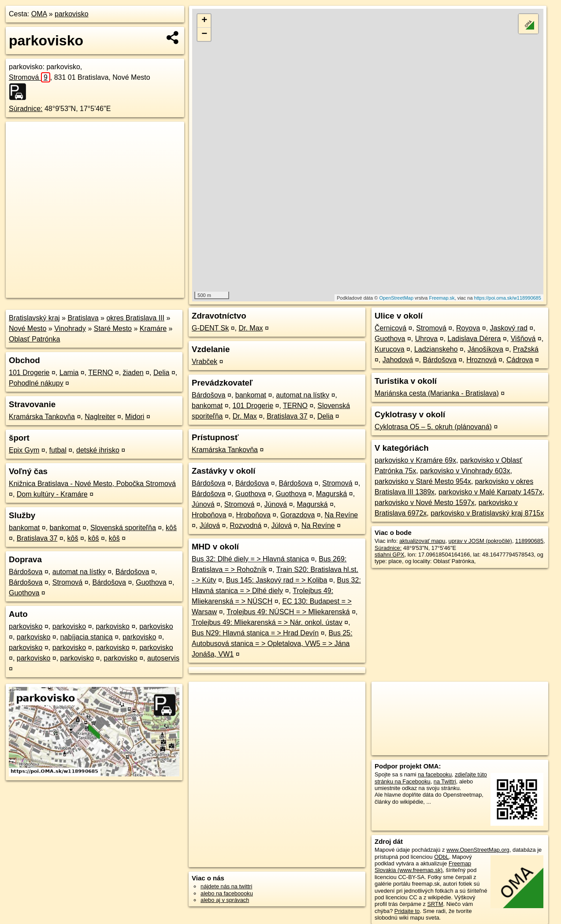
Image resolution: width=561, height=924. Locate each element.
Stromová (30, 77)
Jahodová (398, 360)
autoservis (163, 658)
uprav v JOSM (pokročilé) (480, 541)
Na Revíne (342, 515)
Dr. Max (251, 328)
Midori (135, 417)
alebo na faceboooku (227, 893)
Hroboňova (209, 515)
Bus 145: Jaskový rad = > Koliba (277, 580)
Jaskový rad (509, 328)
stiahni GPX (390, 555)
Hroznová (481, 360)
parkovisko (71, 14)
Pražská (526, 349)
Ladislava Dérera (474, 339)
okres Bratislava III (135, 318)
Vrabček (204, 362)
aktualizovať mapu (422, 541)
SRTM (435, 904)
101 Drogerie (29, 373)
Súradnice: (26, 109)
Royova (468, 328)
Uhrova (427, 339)
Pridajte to (407, 911)
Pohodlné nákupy (36, 383)
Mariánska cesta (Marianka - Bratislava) (437, 393)
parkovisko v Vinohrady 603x (465, 471)
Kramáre (153, 328)
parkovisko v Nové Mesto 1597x (425, 503)
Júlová (210, 525)
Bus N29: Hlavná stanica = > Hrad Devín (255, 633)
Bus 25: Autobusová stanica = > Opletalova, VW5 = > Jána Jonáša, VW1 (272, 644)
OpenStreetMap (396, 298)
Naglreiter (100, 417)
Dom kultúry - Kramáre (52, 494)
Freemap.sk (442, 298)
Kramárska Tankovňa (42, 417)
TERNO (100, 373)
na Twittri (445, 781)
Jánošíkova (485, 349)
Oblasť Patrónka (34, 339)
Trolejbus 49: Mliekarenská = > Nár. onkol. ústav (267, 622)
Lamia (69, 373)
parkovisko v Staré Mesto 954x (423, 481)
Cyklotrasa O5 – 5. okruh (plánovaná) (433, 427)
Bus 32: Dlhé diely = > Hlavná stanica (250, 559)
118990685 (529, 541)
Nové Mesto (28, 328)
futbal (58, 450)
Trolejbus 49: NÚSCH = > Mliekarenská (288, 612)
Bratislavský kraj (34, 318)
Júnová (203, 504)
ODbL (441, 857)
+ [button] (204, 21)
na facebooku (435, 774)
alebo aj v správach (225, 900)
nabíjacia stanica (87, 637)
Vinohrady (70, 328)
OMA (39, 14)
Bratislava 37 (37, 538)
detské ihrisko (98, 450)
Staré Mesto (113, 328)
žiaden (133, 373)
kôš (171, 528)
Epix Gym (24, 450)
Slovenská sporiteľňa (123, 528)
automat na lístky (79, 572)
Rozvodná (245, 525)
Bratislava (83, 318)
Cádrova (520, 360)
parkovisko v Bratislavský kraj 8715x (487, 513)
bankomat (24, 528)
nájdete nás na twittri (226, 886)
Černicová (390, 328)
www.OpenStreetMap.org (478, 850)
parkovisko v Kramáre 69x (415, 460)
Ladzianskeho (436, 349)
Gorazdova (297, 515)
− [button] (204, 34)
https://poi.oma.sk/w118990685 (508, 298)
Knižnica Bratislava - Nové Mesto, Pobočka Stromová (92, 484)
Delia (161, 373)
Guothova (151, 582)
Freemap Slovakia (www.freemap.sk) (423, 867)
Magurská (331, 494)
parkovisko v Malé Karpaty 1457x (490, 492)
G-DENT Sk (210, 328)
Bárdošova (26, 572)
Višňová (523, 339)
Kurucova (390, 349)
